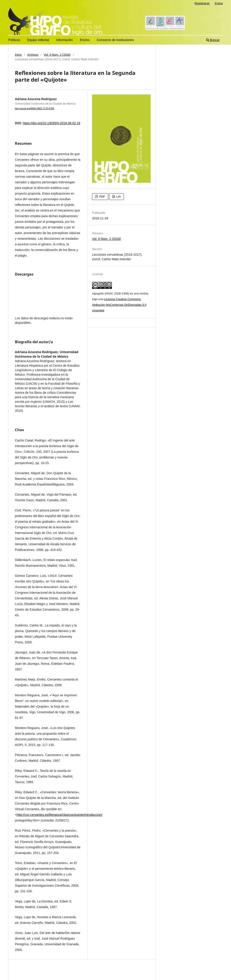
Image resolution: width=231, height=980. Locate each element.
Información (64, 40)
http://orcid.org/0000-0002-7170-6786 (35, 108)
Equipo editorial (38, 40)
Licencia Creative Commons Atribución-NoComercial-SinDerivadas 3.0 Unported (119, 305)
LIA (118, 197)
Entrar (219, 3)
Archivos (33, 55)
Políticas (14, 40)
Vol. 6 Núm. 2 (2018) (57, 55)
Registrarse (202, 3)
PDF (102, 197)
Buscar (213, 40)
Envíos (85, 40)
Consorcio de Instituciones (115, 40)
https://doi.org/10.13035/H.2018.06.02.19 (52, 123)
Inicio (18, 55)
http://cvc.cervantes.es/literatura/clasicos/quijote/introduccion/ (60, 815)
